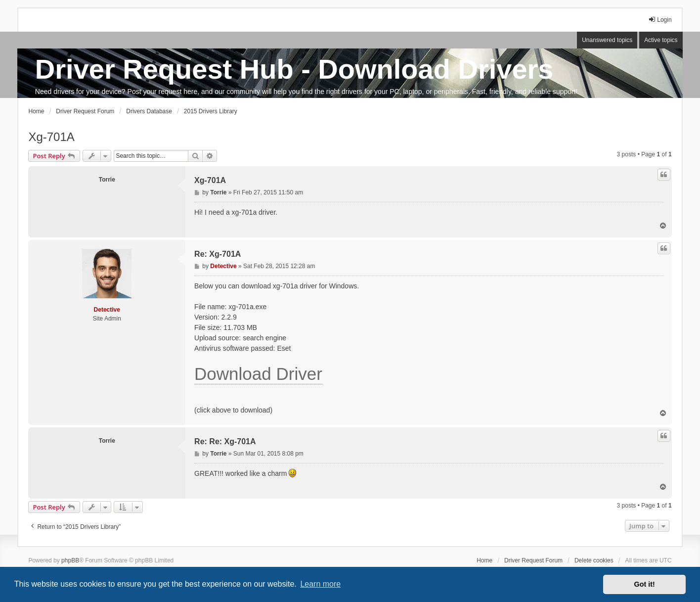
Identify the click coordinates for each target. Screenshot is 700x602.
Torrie (107, 180)
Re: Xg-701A (218, 254)
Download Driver (258, 374)
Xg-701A (51, 137)
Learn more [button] (320, 584)
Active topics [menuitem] (661, 40)
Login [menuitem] (660, 20)
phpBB (70, 560)
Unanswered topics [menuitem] (607, 40)
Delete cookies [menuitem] (594, 560)
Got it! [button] (645, 584)
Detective (107, 310)
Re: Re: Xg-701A (225, 441)
